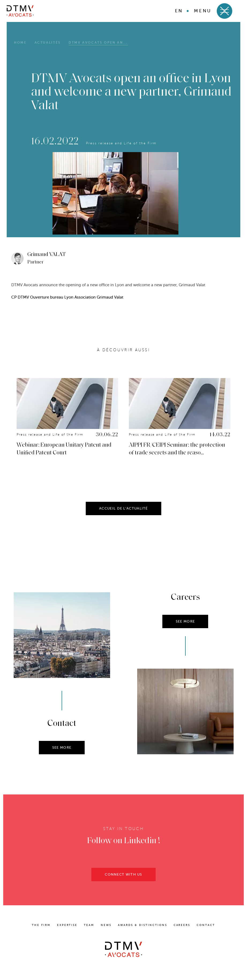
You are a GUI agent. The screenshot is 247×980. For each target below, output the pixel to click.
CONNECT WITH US (123, 875)
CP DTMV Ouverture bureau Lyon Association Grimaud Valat (67, 297)
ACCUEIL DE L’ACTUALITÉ (123, 509)
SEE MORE (62, 749)
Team (89, 925)
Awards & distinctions (142, 925)
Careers (182, 925)
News (106, 925)
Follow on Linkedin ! (124, 842)
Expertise (67, 925)
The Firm (41, 925)
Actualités (48, 43)
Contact (206, 925)
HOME (20, 43)
